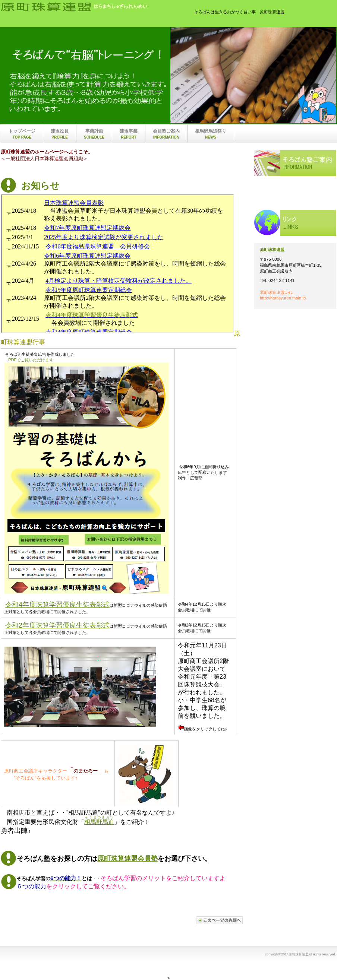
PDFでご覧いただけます (31, 360)
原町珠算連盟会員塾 (127, 859)
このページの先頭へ (220, 920)
